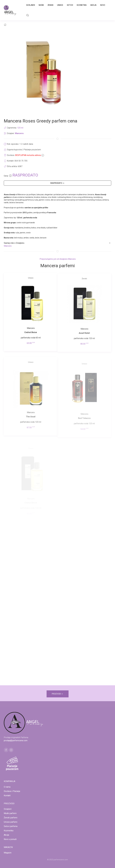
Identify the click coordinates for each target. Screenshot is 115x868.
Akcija (93, 5)
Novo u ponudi (10, 839)
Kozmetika (82, 5)
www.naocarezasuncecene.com (78, 863)
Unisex (60, 5)
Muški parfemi (10, 813)
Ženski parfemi (11, 818)
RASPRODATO (58, 183)
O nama (7, 787)
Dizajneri (31, 5)
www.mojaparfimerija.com (35, 863)
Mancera (19, 133)
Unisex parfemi (11, 822)
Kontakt (7, 796)
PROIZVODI (58, 694)
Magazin (8, 853)
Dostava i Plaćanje (12, 791)
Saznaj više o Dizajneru (14, 243)
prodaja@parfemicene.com (16, 741)
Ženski (50, 5)
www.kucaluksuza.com (55, 863)
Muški (41, 5)
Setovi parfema (11, 826)
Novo (103, 5)
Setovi (70, 5)
